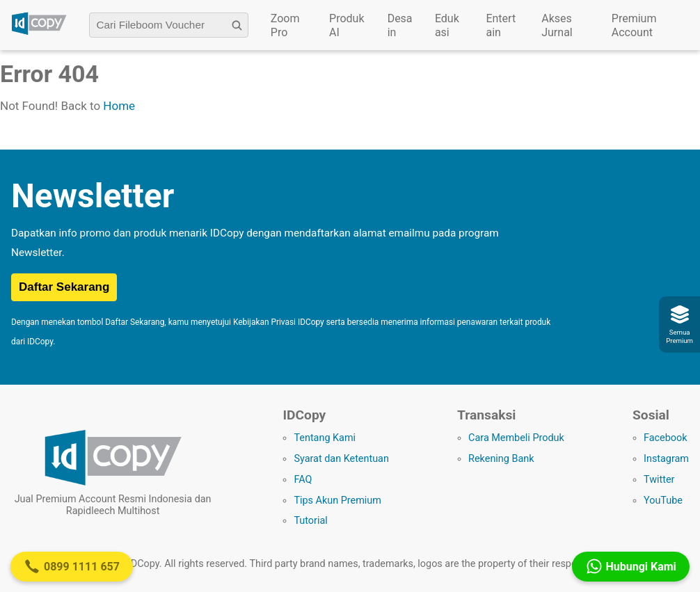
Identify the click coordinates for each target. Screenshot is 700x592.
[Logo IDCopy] (39, 33)
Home (119, 106)
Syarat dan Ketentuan (341, 459)
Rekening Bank (501, 459)
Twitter (659, 480)
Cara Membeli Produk (516, 438)
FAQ (303, 480)
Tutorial (310, 521)
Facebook (666, 438)
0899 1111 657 (72, 566)
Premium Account (634, 25)
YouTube (663, 501)
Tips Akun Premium (337, 501)
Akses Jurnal (557, 25)
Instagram (666, 459)
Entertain (501, 25)
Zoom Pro (285, 25)
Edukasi (447, 25)
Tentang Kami (325, 438)
